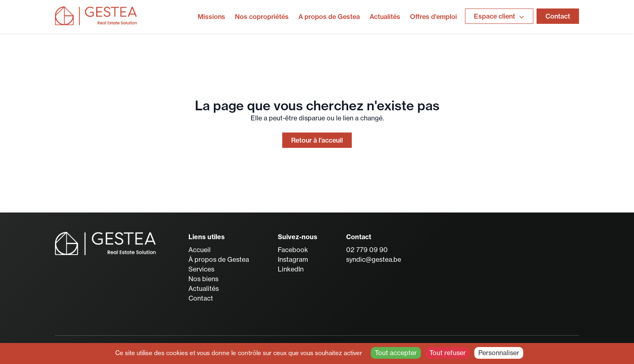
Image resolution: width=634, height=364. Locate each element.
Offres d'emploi (433, 17)
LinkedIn (291, 269)
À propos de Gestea (219, 259)
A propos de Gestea (329, 17)
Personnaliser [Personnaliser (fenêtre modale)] (499, 353)
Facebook (293, 250)
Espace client (499, 16)
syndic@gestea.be (374, 259)
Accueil (200, 250)
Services (201, 269)
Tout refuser (448, 353)
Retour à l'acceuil (317, 140)
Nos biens (203, 279)
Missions (211, 17)
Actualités (385, 17)
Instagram (293, 259)
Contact (558, 16)
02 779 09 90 (367, 250)
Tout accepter (396, 353)
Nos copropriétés (262, 17)
